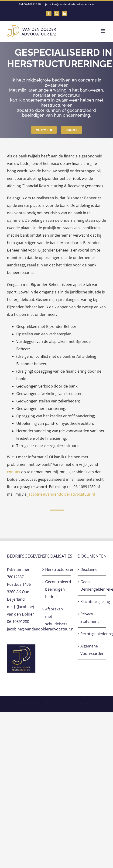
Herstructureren (57, 569)
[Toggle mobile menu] (104, 31)
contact (14, 472)
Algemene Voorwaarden (92, 650)
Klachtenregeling (92, 602)
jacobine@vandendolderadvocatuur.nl (70, 4)
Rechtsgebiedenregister (92, 634)
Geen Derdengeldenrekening (92, 585)
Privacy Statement (90, 618)
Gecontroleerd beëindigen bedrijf (57, 589)
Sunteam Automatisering (84, 703)
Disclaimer (90, 569)
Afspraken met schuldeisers (56, 616)
